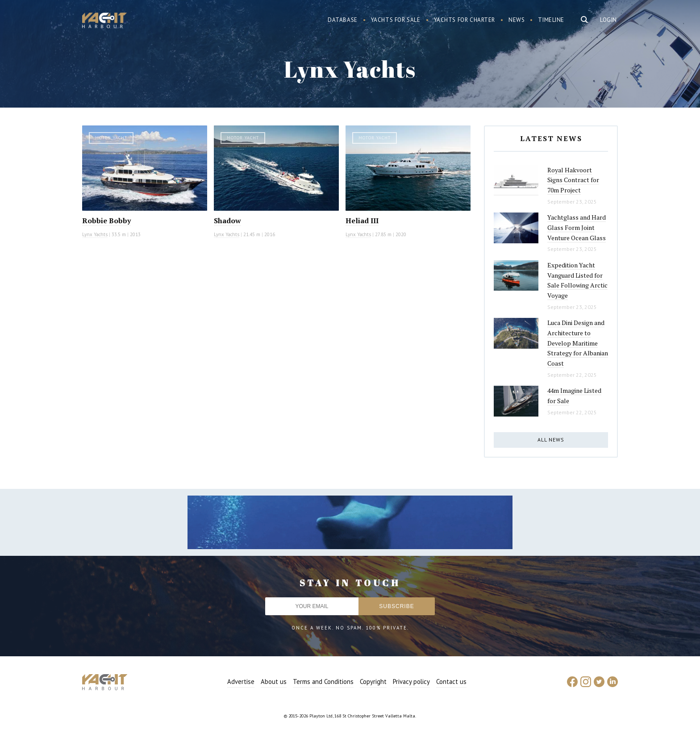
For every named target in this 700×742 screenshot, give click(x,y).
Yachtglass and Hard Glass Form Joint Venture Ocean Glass (577, 227)
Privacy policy (411, 682)
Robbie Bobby (106, 221)
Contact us (451, 682)
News (517, 20)
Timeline (551, 20)
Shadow (227, 221)
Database (343, 20)
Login (608, 20)
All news (551, 440)
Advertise (241, 682)
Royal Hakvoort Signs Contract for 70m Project (573, 180)
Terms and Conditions (323, 682)
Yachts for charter (465, 20)
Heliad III (362, 221)
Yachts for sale (396, 20)
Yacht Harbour (104, 21)
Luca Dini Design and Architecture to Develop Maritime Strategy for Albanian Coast (578, 343)
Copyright (373, 682)
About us (274, 682)
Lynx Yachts (95, 234)
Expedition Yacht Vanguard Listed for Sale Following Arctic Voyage (577, 280)
